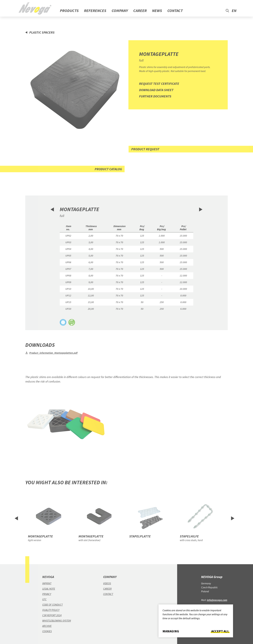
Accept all (220, 631)
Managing (171, 631)
